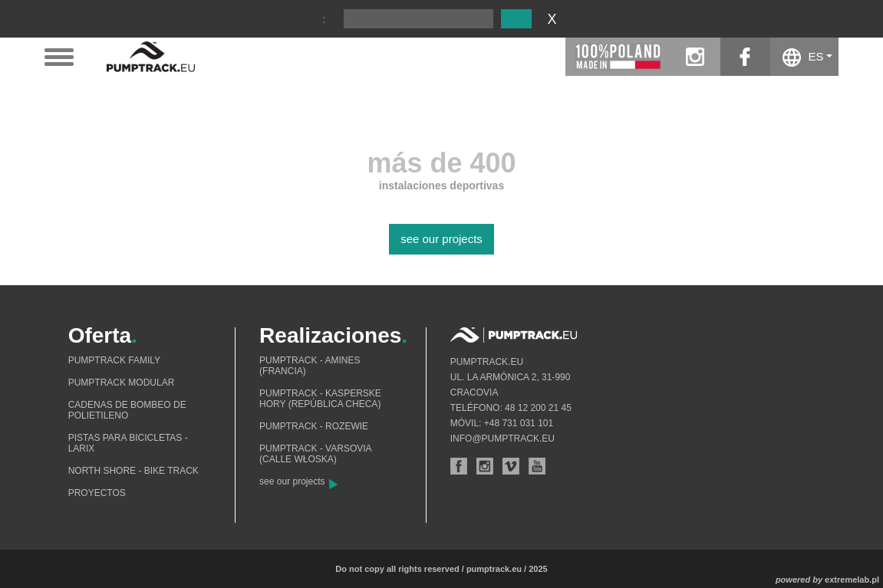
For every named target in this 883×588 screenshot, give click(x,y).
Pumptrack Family (114, 360)
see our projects (441, 239)
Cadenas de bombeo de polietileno (127, 410)
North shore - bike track (133, 471)
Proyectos (97, 493)
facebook (745, 57)
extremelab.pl (852, 580)
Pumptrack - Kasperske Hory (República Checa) (320, 399)
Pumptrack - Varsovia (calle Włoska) (315, 454)
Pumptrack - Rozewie (314, 426)
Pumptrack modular (122, 383)
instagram (695, 57)
